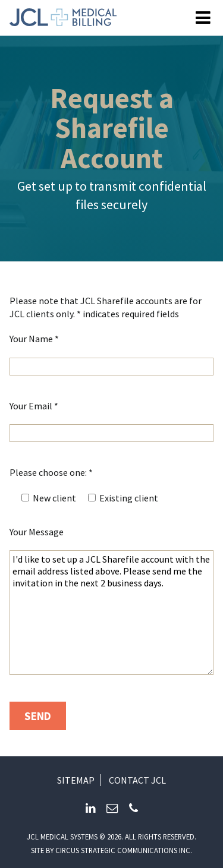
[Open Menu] (203, 18)
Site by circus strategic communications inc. (111, 850)
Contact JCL (137, 780)
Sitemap (76, 780)
